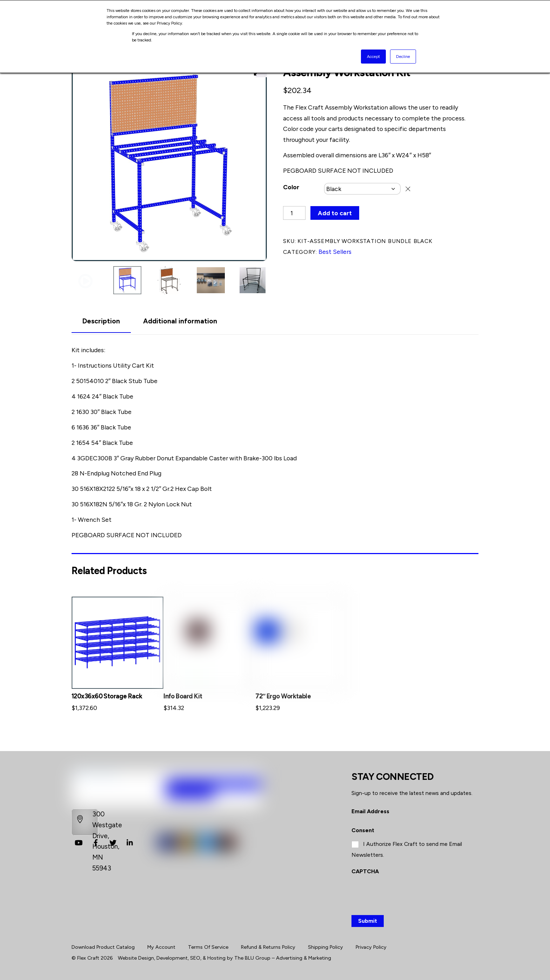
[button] (86, 281)
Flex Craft (88, 958)
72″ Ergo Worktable (283, 696)
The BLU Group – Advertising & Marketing (283, 958)
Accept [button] (373, 57)
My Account (161, 947)
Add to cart (335, 213)
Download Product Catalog (103, 947)
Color (291, 187)
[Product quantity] (294, 213)
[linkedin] (130, 842)
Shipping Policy (326, 947)
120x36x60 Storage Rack (107, 696)
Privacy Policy (371, 947)
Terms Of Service (208, 947)
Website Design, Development (153, 958)
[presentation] (405, 894)
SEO (195, 958)
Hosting (216, 958)
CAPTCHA (365, 871)
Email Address (370, 811)
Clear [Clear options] (408, 189)
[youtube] (79, 842)
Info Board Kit (183, 696)
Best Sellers (335, 252)
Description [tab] (101, 321)
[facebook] (96, 842)
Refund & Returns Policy (268, 947)
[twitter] (113, 842)
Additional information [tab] (180, 321)
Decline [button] (403, 57)
